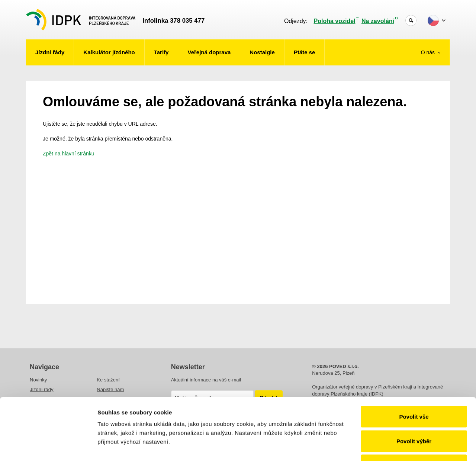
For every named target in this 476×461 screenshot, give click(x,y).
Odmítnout (414, 412)
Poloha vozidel (335, 21)
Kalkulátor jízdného (109, 52)
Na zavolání (378, 21)
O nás (429, 52)
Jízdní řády (50, 52)
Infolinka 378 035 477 (173, 21)
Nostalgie (262, 52)
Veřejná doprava (209, 52)
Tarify (161, 52)
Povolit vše (414, 363)
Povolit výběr (414, 388)
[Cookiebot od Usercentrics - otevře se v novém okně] (48, 447)
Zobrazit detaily (393, 446)
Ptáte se (305, 52)
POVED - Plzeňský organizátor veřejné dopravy (81, 20)
